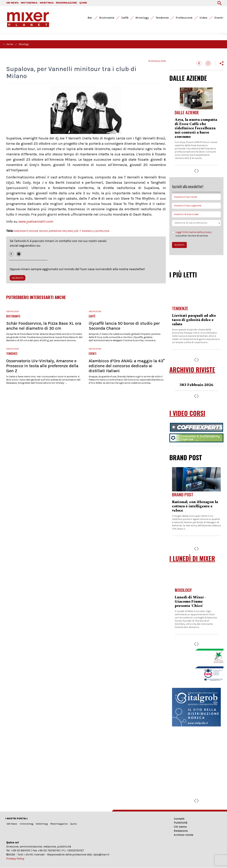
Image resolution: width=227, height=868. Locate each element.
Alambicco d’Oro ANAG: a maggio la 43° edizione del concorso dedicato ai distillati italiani (127, 366)
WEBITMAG (47, 3)
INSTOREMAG (29, 3)
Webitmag (42, 824)
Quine (73, 824)
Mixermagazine (59, 824)
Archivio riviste (184, 835)
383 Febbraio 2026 (196, 385)
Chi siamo (180, 827)
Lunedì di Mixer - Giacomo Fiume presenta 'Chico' (190, 602)
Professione (184, 18)
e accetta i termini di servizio (192, 234)
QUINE (83, 3)
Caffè (125, 18)
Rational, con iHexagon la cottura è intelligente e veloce (195, 506)
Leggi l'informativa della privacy (194, 232)
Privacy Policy (15, 859)
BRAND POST (186, 457)
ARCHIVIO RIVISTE (192, 370)
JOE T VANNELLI (84, 231)
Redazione (181, 831)
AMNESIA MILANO (61, 231)
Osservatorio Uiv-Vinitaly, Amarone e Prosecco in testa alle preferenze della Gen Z (42, 366)
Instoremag (27, 824)
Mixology (142, 18)
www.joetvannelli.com (36, 222)
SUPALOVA (102, 231)
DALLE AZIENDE (188, 78)
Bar (90, 18)
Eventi (219, 18)
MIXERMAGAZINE (66, 3)
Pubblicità (181, 823)
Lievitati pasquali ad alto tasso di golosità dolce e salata (194, 320)
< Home (8, 44)
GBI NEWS (12, 3)
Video (204, 18)
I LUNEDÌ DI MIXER (192, 558)
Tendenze (162, 18)
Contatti (179, 819)
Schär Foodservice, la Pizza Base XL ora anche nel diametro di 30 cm (44, 326)
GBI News (12, 824)
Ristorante (107, 18)
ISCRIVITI (18, 278)
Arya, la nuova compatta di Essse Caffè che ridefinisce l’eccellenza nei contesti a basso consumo (196, 128)
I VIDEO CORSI (187, 413)
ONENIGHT (21, 231)
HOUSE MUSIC (39, 231)
